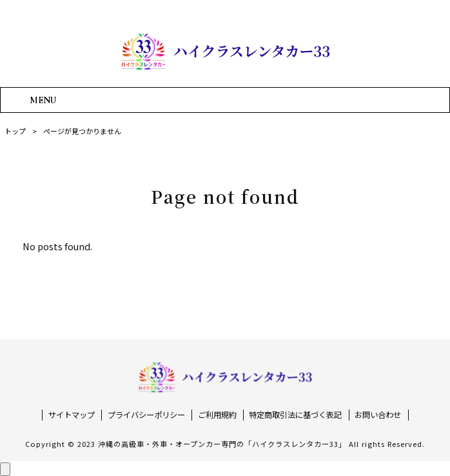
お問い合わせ (378, 415)
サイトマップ (72, 415)
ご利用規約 (217, 415)
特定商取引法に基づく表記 (295, 415)
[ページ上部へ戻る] (5, 469)
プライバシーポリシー (146, 415)
